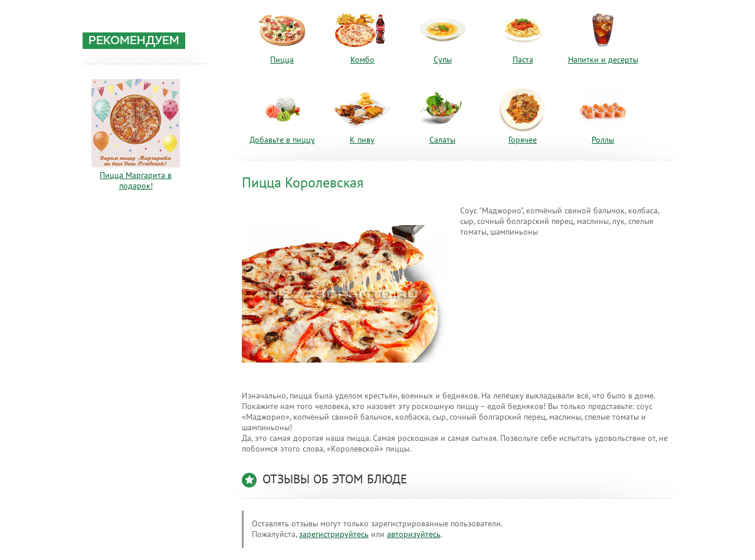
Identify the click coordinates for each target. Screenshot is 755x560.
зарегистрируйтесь (334, 534)
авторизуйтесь (414, 534)
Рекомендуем (134, 41)
